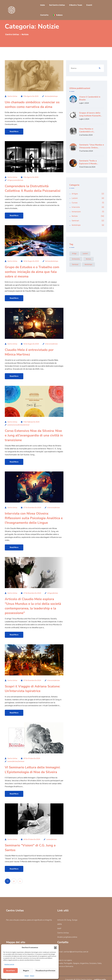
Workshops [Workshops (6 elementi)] (88, 265)
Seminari (26, 423)
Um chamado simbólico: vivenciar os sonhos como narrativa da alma (32, 104)
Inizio (43, 5)
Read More (14, 131)
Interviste (49, 342)
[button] (55, 948)
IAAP (59, 922)
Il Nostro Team (76, 5)
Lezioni (15, 180)
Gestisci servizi (9, 964)
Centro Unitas (12, 96)
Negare (26, 971)
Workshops (54, 96)
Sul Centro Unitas (57, 5)
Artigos (10, 180)
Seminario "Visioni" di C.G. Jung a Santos (30, 842)
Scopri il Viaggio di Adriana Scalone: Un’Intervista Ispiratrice (32, 684)
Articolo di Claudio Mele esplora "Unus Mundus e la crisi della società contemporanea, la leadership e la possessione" (33, 602)
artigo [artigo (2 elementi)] (74, 254)
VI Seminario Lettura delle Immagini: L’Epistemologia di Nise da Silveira (33, 764)
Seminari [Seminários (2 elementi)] (75, 265)
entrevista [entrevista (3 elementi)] (76, 259)
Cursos (15, 423)
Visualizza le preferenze (45, 971)
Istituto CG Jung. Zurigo (67, 914)
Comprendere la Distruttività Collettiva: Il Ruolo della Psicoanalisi (33, 188)
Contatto (44, 15)
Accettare (10, 971)
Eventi (89, 5)
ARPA (60, 918)
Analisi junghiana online (67, 931)
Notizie (47, 96)
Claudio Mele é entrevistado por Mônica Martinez (29, 350)
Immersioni (76, 212)
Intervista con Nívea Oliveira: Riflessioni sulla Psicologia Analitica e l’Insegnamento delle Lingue (34, 515)
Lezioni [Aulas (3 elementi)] (85, 254)
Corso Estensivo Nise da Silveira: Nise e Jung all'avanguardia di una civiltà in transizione (34, 433)
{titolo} (27, 976)
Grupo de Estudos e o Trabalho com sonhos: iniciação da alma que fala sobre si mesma (32, 270)
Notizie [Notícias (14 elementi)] (88, 259)
